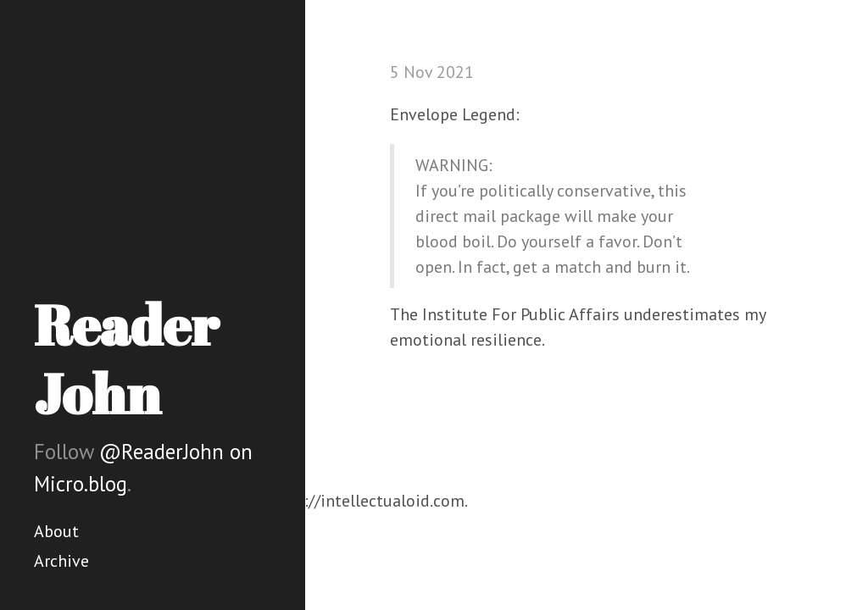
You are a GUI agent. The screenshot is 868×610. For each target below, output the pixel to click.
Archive (61, 561)
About (56, 531)
